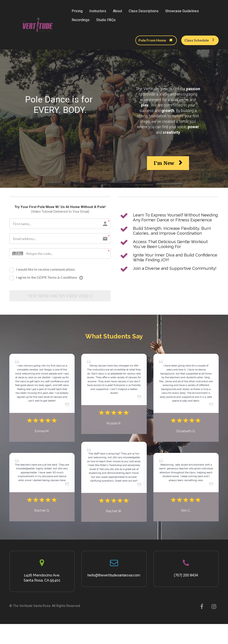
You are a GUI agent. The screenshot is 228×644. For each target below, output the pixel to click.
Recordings (81, 20)
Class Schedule (199, 40)
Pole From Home (156, 40)
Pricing (77, 11)
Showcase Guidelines (182, 11)
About (117, 11)
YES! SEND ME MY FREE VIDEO (60, 296)
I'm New (168, 163)
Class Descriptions (144, 11)
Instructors (98, 11)
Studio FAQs (106, 20)
